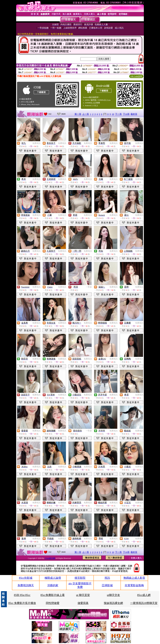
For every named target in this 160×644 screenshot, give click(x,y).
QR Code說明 (136, 76)
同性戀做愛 (53, 603)
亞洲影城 (107, 585)
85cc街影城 (26, 578)
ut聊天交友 (113, 595)
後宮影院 (80, 578)
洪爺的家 (53, 585)
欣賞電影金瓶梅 (134, 585)
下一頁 (118, 114)
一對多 (89, 287)
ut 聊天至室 (83, 595)
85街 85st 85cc (22, 595)
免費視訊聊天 (26, 585)
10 (113, 114)
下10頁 (126, 114)
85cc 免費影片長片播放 (22, 603)
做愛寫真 (83, 603)
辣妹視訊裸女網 (113, 603)
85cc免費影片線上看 (53, 595)
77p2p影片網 (50, 558)
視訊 (107, 578)
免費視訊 (36, 143)
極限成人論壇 (53, 578)
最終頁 (134, 114)
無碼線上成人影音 (134, 578)
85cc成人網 (144, 595)
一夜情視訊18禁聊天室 (144, 603)
